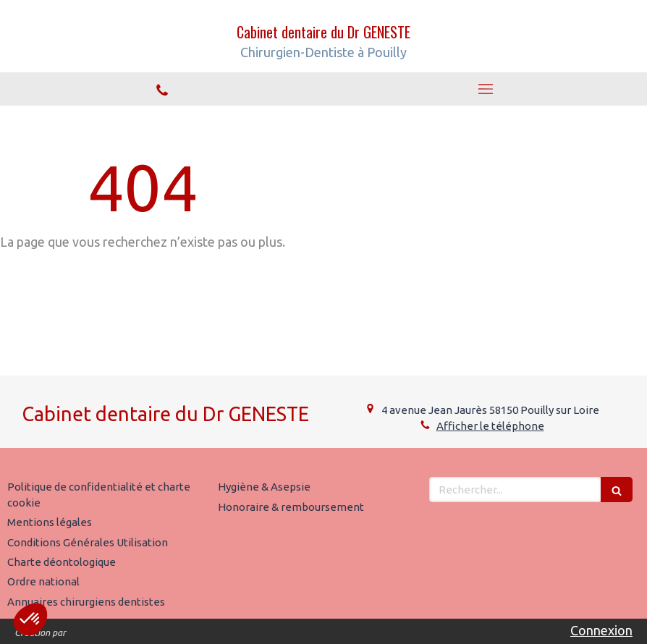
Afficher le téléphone (490, 426)
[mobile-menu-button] (485, 89)
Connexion (601, 630)
